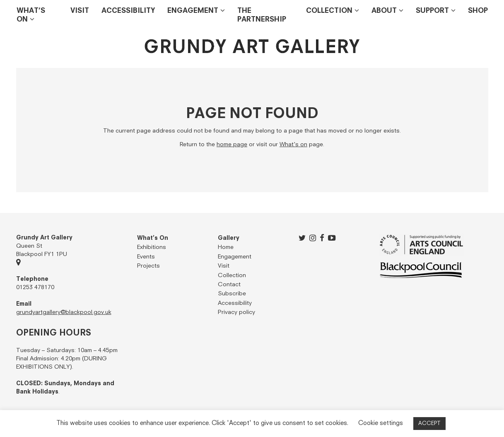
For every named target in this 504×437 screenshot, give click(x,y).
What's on (293, 145)
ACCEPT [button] (429, 424)
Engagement (193, 11)
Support (432, 11)
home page (232, 145)
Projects (148, 266)
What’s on (31, 15)
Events (146, 257)
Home (226, 247)
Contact (229, 285)
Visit (80, 11)
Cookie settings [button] (381, 423)
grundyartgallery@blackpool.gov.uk (64, 312)
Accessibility (128, 11)
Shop (478, 11)
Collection (329, 11)
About (384, 11)
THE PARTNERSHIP (262, 15)
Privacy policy (236, 312)
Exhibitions (152, 247)
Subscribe (232, 294)
